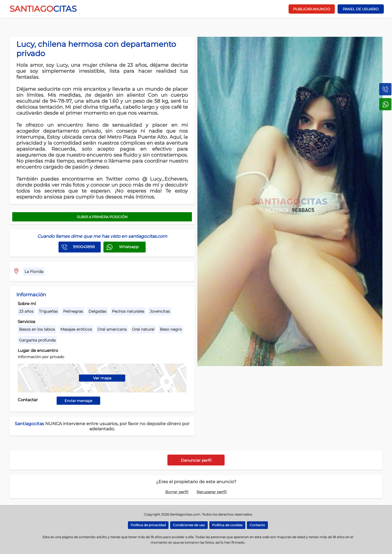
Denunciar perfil (196, 460)
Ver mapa (102, 378)
